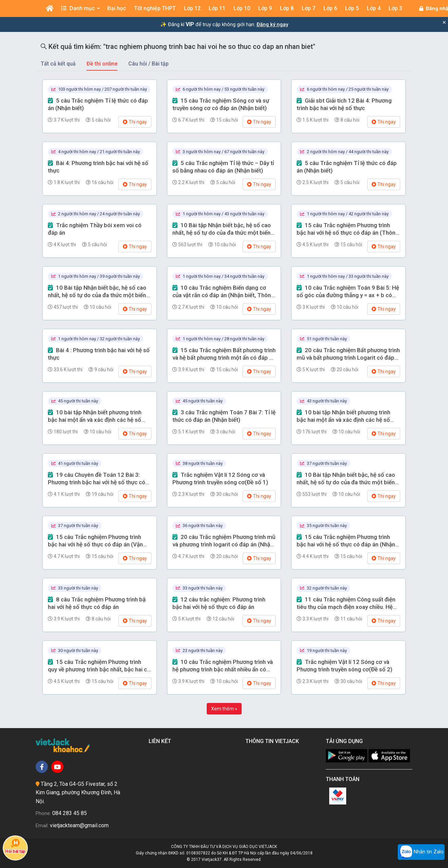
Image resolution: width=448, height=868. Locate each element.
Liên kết (161, 741)
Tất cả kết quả (58, 64)
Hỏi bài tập (15, 846)
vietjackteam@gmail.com (79, 825)
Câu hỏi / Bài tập (148, 64)
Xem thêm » (224, 709)
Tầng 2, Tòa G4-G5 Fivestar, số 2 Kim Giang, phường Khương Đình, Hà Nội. (78, 793)
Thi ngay (135, 122)
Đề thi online (102, 64)
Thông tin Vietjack (274, 741)
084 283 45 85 (70, 813)
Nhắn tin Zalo (421, 852)
